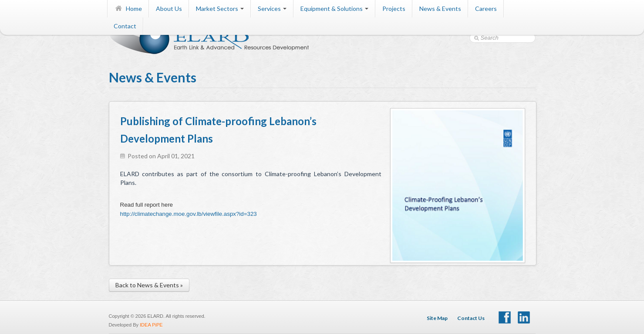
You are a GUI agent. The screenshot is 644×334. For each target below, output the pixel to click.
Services (272, 9)
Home (128, 9)
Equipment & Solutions (334, 9)
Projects (394, 9)
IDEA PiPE (151, 325)
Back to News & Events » (149, 285)
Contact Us (471, 318)
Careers (486, 9)
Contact (125, 26)
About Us (169, 9)
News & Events (440, 9)
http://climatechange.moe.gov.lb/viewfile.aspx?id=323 (189, 214)
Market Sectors (220, 9)
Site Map (437, 318)
